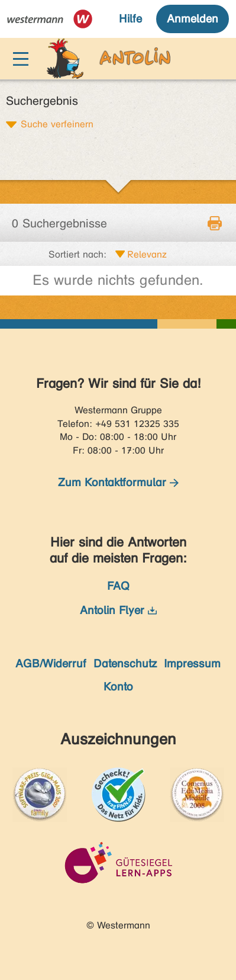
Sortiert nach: (77, 254)
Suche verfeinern (57, 124)
